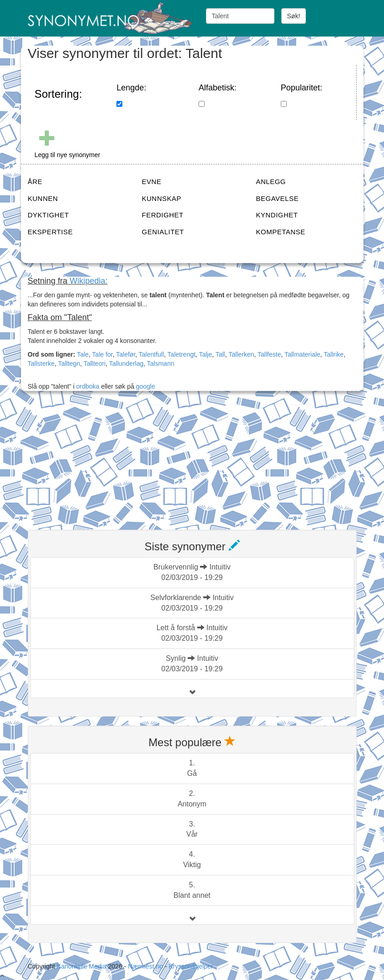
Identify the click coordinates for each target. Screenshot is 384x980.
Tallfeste (269, 354)
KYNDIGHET (277, 215)
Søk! (294, 16)
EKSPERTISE (50, 232)
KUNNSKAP (162, 198)
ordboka (87, 386)
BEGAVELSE (277, 198)
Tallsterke (41, 364)
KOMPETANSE (281, 232)
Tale (83, 354)
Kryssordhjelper (191, 966)
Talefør (126, 354)
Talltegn (69, 364)
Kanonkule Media (82, 966)
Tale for (103, 354)
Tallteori (95, 364)
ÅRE (35, 182)
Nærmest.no (145, 966)
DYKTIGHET (48, 215)
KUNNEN (43, 198)
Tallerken (242, 354)
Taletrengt (181, 354)
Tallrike (334, 354)
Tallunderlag (126, 364)
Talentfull (151, 354)
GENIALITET (163, 232)
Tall (220, 354)
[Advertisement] (96, 462)
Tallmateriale (302, 354)
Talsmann (161, 364)
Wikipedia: (89, 281)
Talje (206, 354)
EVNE (152, 182)
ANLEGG (271, 182)
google (146, 386)
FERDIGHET (163, 215)
